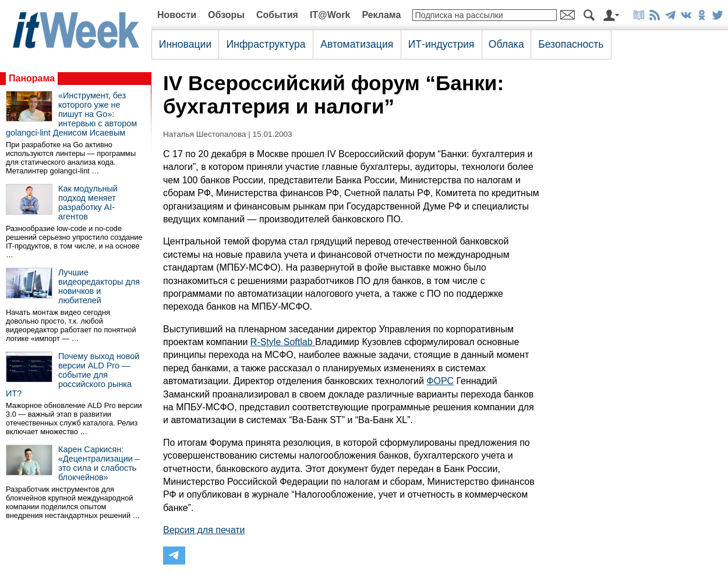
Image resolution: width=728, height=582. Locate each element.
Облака (506, 44)
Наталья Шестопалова (205, 134)
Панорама (32, 78)
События (277, 15)
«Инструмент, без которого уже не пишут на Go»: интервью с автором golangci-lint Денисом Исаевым (71, 114)
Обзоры (226, 15)
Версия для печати (204, 530)
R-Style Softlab (283, 342)
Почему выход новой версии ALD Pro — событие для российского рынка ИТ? (73, 375)
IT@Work (330, 15)
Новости (177, 15)
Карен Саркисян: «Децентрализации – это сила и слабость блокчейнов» (99, 463)
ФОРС (440, 381)
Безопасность (571, 44)
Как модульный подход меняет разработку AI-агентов (88, 203)
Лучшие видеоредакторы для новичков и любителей (99, 286)
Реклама (381, 15)
